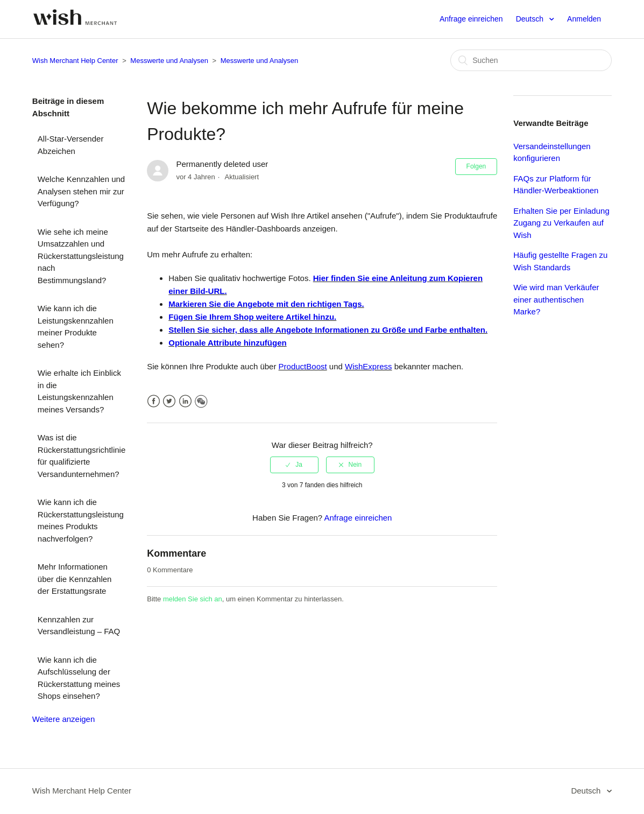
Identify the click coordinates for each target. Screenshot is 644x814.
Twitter (169, 401)
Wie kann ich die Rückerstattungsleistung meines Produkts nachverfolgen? (81, 520)
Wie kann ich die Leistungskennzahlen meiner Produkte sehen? (76, 327)
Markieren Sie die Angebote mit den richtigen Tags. (266, 304)
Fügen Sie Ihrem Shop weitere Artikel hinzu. (252, 317)
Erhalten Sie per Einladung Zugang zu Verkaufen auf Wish (561, 223)
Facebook (154, 401)
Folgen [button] (476, 166)
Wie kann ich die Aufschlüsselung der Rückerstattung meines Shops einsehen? (79, 678)
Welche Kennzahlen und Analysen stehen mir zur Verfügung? (81, 191)
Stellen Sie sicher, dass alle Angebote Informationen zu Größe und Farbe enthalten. (328, 330)
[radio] (294, 465)
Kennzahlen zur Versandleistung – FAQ (79, 626)
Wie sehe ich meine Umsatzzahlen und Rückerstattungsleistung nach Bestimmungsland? (81, 256)
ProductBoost (303, 366)
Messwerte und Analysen (169, 61)
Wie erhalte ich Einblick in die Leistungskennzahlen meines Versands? (79, 391)
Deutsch (531, 19)
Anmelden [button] (584, 19)
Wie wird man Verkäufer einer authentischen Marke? (556, 299)
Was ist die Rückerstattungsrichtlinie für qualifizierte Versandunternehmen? (82, 456)
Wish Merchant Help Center (75, 61)
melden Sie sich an (193, 599)
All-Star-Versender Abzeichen (71, 145)
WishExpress (369, 366)
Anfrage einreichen (471, 19)
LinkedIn (185, 401)
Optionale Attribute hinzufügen (227, 343)
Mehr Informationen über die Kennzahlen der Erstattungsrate (75, 579)
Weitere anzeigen (63, 719)
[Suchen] (531, 60)
